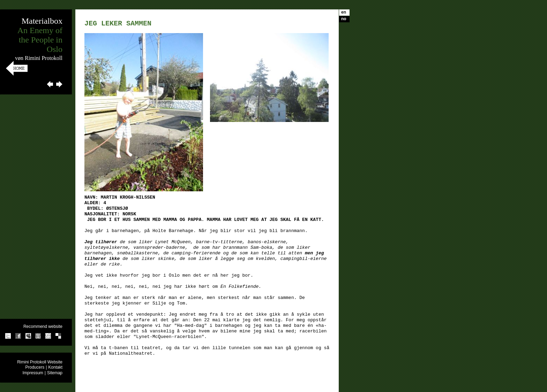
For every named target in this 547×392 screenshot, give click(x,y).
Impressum (33, 373)
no (344, 19)
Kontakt (55, 367)
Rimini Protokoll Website (40, 362)
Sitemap (55, 373)
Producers (35, 367)
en (344, 12)
